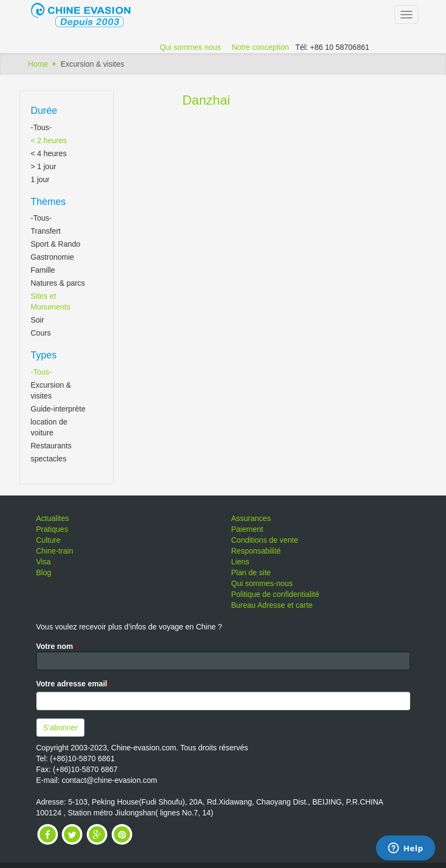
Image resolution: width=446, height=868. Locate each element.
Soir (38, 320)
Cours (41, 333)
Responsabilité (256, 551)
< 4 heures (49, 153)
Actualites (53, 518)
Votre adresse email (75, 684)
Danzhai (206, 100)
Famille (43, 270)
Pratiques (52, 529)
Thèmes (49, 202)
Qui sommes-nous (262, 583)
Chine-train (55, 551)
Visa (44, 562)
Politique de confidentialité (276, 594)
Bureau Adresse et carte (272, 605)
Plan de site (251, 573)
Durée (44, 111)
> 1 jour (44, 166)
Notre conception (260, 47)
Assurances (251, 518)
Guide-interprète (58, 409)
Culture (49, 540)
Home (38, 64)
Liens (240, 562)
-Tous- (41, 127)
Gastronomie (53, 257)
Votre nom (57, 646)
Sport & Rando (56, 244)
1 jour (40, 179)
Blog (44, 573)
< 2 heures (49, 140)
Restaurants (51, 446)
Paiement (247, 529)
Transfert (46, 231)
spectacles (49, 459)
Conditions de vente (265, 540)
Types (44, 355)
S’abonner (61, 728)
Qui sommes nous (190, 47)
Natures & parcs (58, 283)
